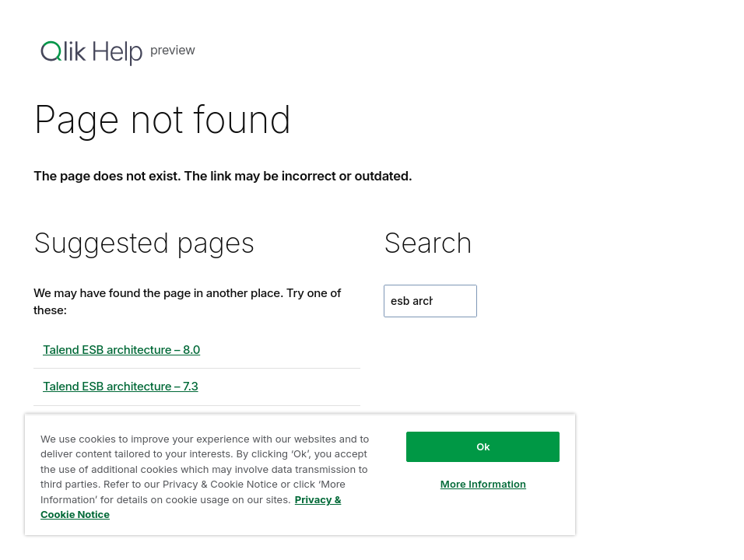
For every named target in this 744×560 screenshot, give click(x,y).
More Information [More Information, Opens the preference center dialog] (483, 484)
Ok (483, 446)
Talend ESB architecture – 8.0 (121, 350)
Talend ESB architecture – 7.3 (121, 386)
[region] (300, 474)
